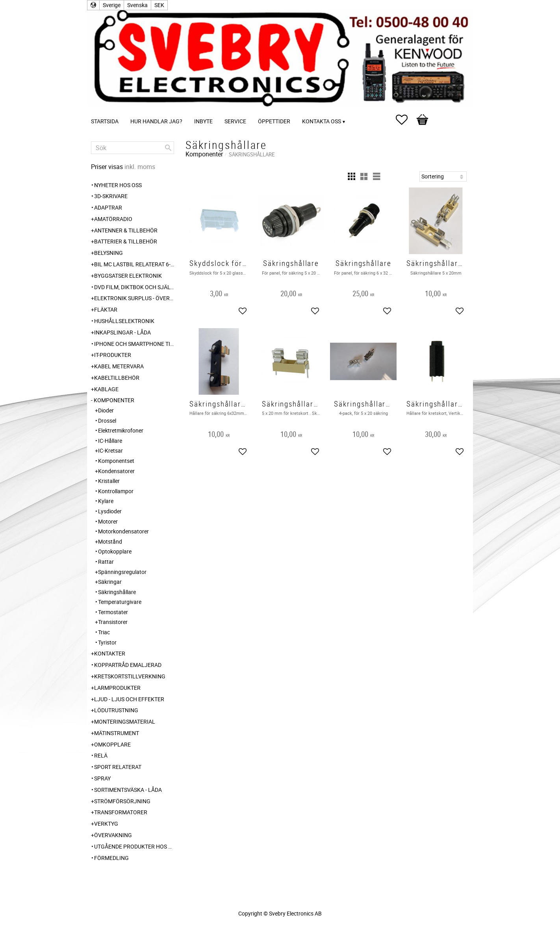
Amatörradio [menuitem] (113, 219)
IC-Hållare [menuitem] (110, 441)
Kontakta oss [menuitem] (322, 121)
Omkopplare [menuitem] (112, 744)
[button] (406, 120)
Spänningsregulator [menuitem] (122, 572)
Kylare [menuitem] (106, 501)
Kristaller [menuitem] (109, 481)
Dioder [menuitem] (106, 410)
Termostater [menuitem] (113, 612)
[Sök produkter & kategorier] (133, 148)
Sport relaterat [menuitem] (118, 767)
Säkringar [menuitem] (110, 582)
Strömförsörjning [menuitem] (122, 801)
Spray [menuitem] (102, 778)
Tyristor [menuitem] (107, 642)
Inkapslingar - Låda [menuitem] (122, 332)
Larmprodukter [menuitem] (117, 688)
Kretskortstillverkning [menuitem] (130, 676)
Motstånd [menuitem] (110, 541)
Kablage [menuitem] (106, 389)
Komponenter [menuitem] (114, 400)
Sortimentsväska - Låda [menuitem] (128, 790)
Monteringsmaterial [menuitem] (125, 721)
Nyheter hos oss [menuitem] (118, 185)
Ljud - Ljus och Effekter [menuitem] (129, 699)
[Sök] (168, 148)
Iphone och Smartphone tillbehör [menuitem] (134, 344)
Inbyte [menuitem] (203, 121)
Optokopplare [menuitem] (115, 551)
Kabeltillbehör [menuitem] (117, 378)
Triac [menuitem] (104, 632)
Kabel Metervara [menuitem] (119, 366)
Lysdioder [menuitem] (110, 511)
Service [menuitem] (235, 121)
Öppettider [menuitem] (274, 121)
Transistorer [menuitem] (113, 622)
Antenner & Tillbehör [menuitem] (126, 230)
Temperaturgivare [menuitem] (120, 602)
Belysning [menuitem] (108, 253)
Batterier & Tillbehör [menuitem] (126, 241)
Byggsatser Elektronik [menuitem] (128, 276)
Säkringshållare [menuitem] (117, 592)
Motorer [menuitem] (108, 521)
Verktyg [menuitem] (106, 824)
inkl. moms (140, 167)
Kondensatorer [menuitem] (116, 471)
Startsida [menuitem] (105, 121)
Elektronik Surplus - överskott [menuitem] (134, 298)
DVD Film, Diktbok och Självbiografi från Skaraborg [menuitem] (134, 287)
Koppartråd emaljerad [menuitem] (128, 665)
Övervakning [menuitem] (113, 835)
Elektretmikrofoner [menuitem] (121, 430)
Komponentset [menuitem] (116, 461)
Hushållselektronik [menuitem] (124, 321)
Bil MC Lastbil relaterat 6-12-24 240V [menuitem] (134, 264)
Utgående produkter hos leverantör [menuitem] (134, 846)
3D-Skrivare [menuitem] (111, 196)
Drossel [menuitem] (107, 421)
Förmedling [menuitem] (111, 858)
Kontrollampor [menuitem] (116, 491)
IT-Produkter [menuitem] (113, 355)
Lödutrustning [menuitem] (116, 710)
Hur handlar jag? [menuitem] (156, 121)
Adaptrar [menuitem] (108, 207)
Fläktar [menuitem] (106, 309)
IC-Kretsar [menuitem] (110, 450)
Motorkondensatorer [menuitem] (123, 531)
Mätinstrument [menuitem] (117, 733)
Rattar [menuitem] (106, 562)
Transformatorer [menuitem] (121, 812)
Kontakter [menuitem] (110, 653)
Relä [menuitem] (101, 755)
